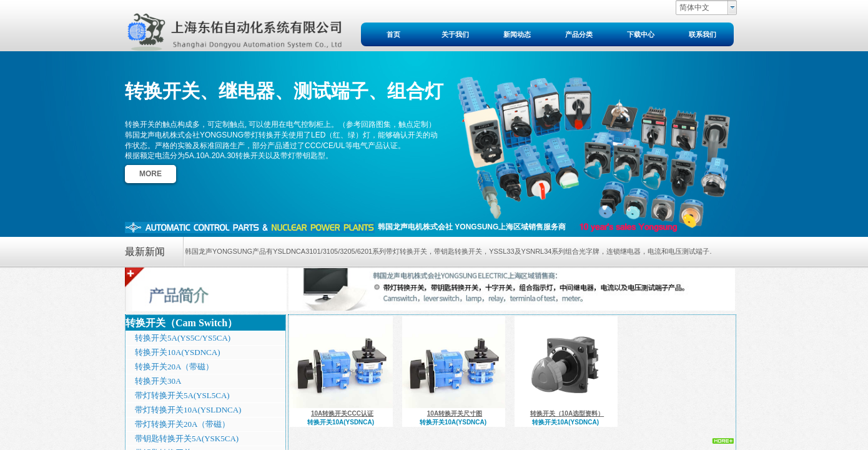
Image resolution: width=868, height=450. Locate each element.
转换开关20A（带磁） (174, 367)
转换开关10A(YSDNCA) (178, 352)
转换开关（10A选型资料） (567, 413)
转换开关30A (158, 381)
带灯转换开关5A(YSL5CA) (182, 395)
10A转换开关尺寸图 (455, 413)
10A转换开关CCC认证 (342, 413)
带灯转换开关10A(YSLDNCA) (188, 410)
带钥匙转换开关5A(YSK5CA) (187, 438)
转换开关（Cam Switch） (181, 323)
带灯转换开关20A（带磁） (182, 424)
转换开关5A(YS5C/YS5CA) (183, 338)
